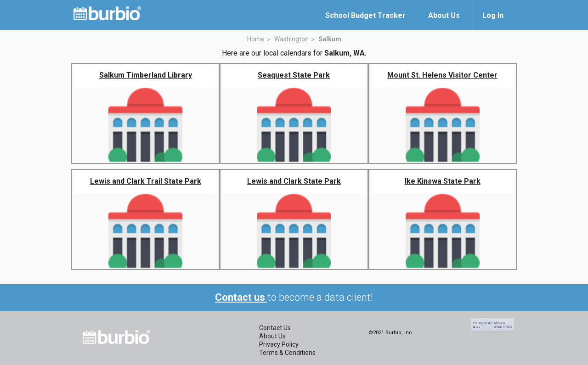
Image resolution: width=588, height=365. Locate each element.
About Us (272, 336)
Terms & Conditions (287, 353)
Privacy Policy (279, 344)
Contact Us (275, 328)
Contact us (241, 297)
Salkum (330, 39)
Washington (291, 39)
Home (256, 39)
